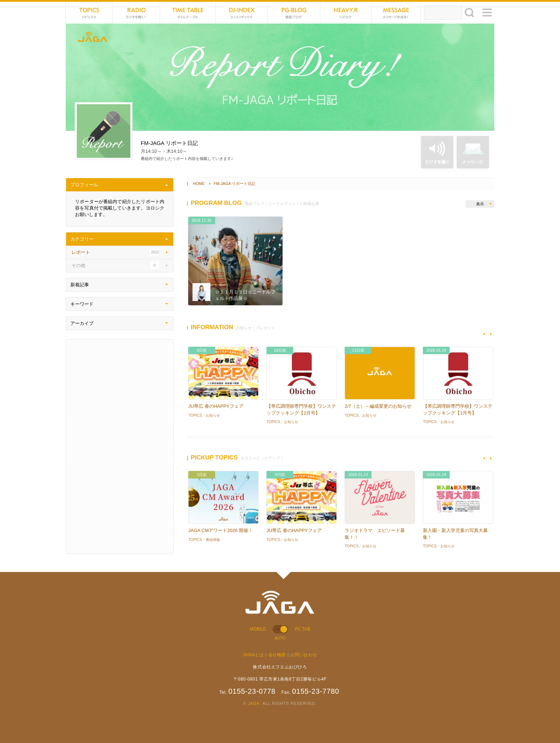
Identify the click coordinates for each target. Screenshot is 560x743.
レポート (222, 285)
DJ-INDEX (242, 12)
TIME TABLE (188, 12)
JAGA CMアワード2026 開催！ (221, 530)
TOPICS (89, 12)
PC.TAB (303, 629)
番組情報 (213, 540)
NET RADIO (136, 12)
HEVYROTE (346, 12)
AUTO (280, 638)
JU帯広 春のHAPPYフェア (216, 406)
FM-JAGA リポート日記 (234, 184)
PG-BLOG (294, 12)
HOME (199, 184)
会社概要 (277, 655)
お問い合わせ (304, 655)
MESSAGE (396, 12)
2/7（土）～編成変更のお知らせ (378, 406)
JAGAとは (253, 655)
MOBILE (258, 629)
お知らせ (213, 415)
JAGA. (254, 703)
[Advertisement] (120, 447)
